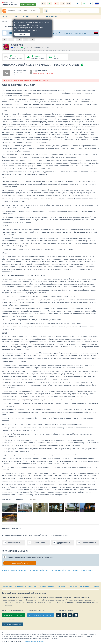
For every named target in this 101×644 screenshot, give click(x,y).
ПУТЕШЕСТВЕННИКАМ (47, 586)
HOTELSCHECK (7, 586)
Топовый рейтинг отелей (24, 593)
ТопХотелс (5, 22)
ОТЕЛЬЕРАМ (61, 586)
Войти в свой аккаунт (20, 563)
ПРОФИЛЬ (12, 11)
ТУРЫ (15, 17)
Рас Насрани (67, 33)
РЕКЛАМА (96, 586)
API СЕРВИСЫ (85, 586)
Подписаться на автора (63, 543)
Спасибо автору (39, 543)
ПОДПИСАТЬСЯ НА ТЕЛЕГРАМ (42, 615)
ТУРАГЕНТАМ (73, 586)
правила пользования (34, 642)
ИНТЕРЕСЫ (33, 11)
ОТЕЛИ (4, 17)
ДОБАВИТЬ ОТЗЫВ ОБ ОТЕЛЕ (28, 4)
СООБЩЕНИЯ (22, 11)
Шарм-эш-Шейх (80, 33)
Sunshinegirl (17, 45)
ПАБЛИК (26, 17)
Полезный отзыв (14, 543)
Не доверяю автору (89, 543)
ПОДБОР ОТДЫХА (53, 17)
